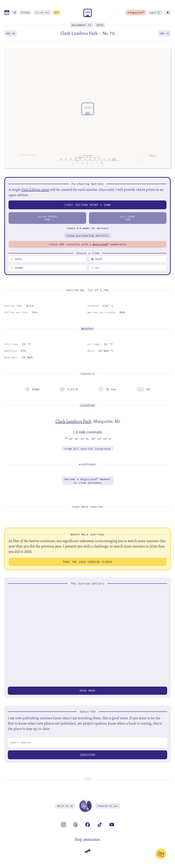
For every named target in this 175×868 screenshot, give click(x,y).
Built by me (65, 806)
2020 (100, 25)
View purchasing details (88, 236)
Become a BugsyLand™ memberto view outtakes (88, 481)
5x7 (95, 268)
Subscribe (88, 755)
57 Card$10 (128, 218)
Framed (17, 268)
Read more (88, 691)
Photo (16, 259)
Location (88, 405)
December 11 (82, 25)
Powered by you (108, 806)
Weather (88, 329)
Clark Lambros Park (73, 421)
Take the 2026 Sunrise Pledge (88, 562)
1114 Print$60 (47, 218)
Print (97, 259)
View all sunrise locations (88, 449)
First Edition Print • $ (88, 205)
